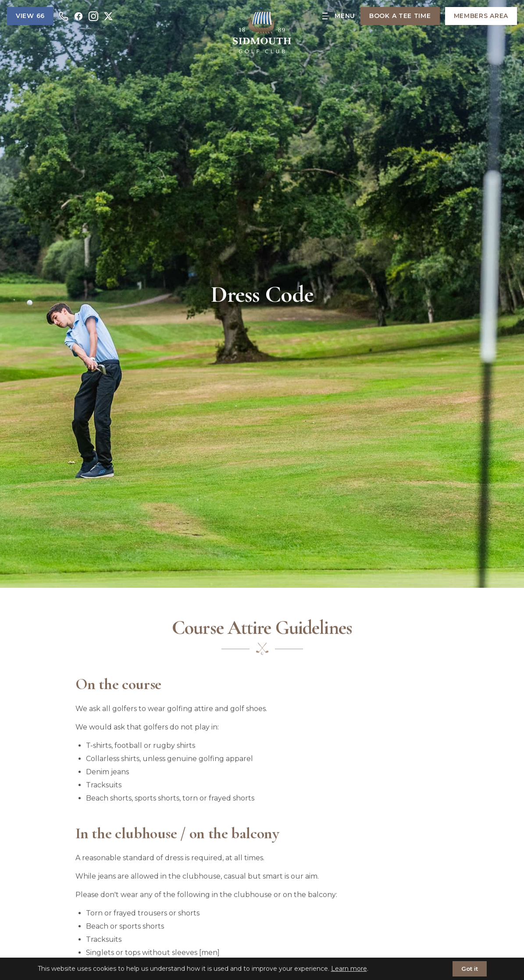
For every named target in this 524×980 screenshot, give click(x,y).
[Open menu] (339, 16)
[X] (108, 16)
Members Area (481, 16)
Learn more (349, 969)
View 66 (30, 16)
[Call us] (64, 16)
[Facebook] (78, 16)
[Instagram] (93, 16)
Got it (470, 969)
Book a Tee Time (400, 16)
